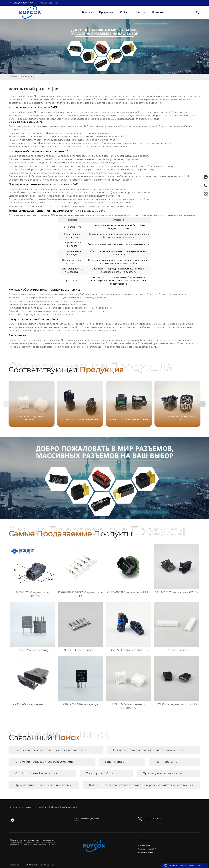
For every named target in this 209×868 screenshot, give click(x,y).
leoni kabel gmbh (167, 762)
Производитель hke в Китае (162, 773)
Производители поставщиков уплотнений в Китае (148, 750)
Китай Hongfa (115, 762)
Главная (13, 77)
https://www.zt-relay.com (48, 807)
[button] (203, 404)
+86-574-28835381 (49, 3)
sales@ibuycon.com (24, 3)
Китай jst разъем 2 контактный (36, 773)
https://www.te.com (69, 807)
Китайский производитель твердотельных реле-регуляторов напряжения (141, 785)
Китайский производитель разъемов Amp (44, 762)
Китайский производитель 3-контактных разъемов (50, 750)
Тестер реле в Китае (100, 773)
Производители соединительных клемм (43, 785)
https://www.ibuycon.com (26, 807)
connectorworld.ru (71, 327)
